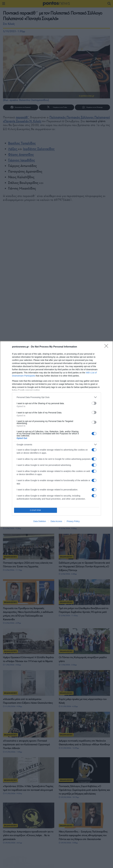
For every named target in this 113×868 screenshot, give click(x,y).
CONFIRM (36, 510)
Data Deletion (40, 522)
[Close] (107, 346)
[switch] (94, 403)
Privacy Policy (73, 522)
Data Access (56, 522)
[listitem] (56, 397)
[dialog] (56, 434)
